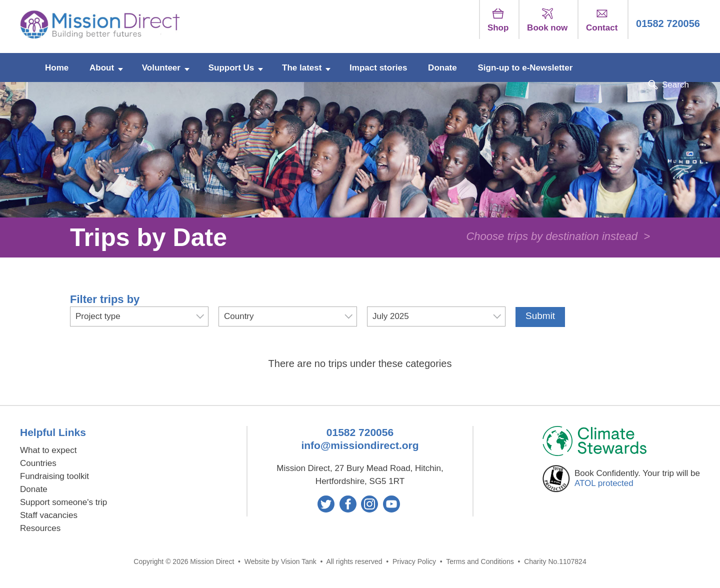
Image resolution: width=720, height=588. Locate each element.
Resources (40, 528)
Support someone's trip (63, 502)
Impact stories (378, 68)
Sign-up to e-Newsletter (525, 68)
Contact (602, 20)
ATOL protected (604, 483)
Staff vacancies (49, 515)
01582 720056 (668, 23)
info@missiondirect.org (360, 445)
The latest (302, 68)
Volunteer (161, 68)
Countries (38, 463)
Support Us (231, 68)
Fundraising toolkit (54, 476)
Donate (442, 68)
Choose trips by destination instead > (558, 236)
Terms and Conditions (480, 561)
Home (57, 68)
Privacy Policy (414, 561)
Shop (498, 20)
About (102, 68)
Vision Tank (299, 561)
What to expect (48, 450)
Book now (547, 20)
